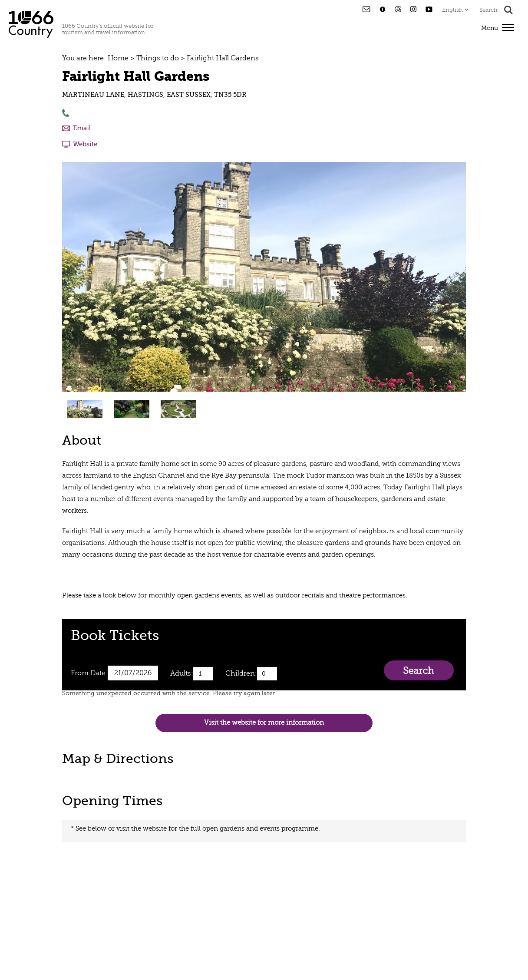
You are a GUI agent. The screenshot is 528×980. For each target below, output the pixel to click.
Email (82, 128)
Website (85, 144)
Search (418, 671)
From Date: (89, 673)
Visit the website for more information (264, 723)
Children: (241, 673)
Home (118, 58)
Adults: (182, 673)
